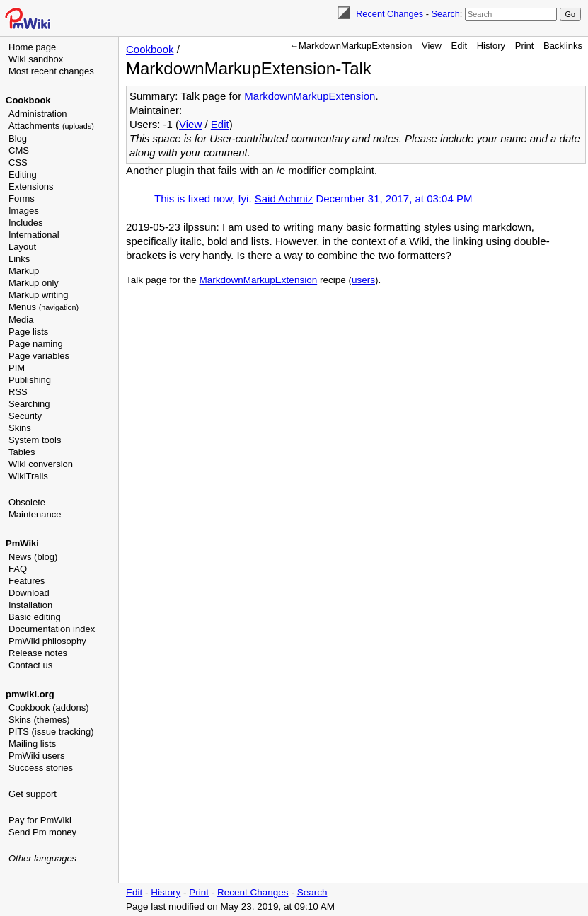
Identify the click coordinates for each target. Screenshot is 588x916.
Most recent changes (51, 71)
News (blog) (33, 557)
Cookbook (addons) (48, 708)
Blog (18, 138)
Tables (22, 452)
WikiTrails (28, 476)
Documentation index (52, 629)
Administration (38, 114)
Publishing (30, 380)
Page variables (39, 356)
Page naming (36, 344)
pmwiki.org (30, 694)
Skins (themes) (39, 720)
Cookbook (28, 100)
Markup (24, 271)
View (432, 46)
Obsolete (27, 502)
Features (27, 581)
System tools (35, 440)
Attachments (51, 126)
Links (19, 259)
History (491, 46)
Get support (33, 794)
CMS (19, 150)
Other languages (42, 858)
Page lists (28, 332)
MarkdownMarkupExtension (310, 96)
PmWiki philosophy (47, 641)
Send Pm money (42, 832)
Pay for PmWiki (40, 820)
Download (29, 593)
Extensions (31, 187)
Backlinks (563, 46)
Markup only (34, 283)
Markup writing (39, 295)
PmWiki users (36, 756)
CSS (18, 162)
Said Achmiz (284, 199)
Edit (459, 46)
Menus (44, 307)
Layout (22, 247)
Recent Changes (390, 14)
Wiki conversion (41, 464)
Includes (25, 223)
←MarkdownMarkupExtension (351, 46)
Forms (22, 199)
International (34, 235)
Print (525, 46)
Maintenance (35, 514)
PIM (17, 368)
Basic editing (35, 617)
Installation (30, 605)
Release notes (38, 653)
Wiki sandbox (36, 59)
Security (25, 416)
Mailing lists (32, 744)
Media (21, 320)
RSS (18, 392)
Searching (29, 404)
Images (24, 211)
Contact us (30, 665)
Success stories (41, 768)
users (363, 280)
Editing (23, 174)
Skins (20, 428)
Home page (32, 47)
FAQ (18, 569)
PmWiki (22, 543)
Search (445, 14)
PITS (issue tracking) (51, 732)
